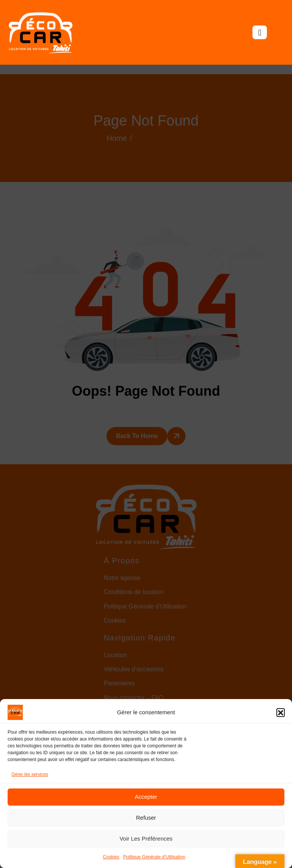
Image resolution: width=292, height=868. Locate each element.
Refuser (146, 818)
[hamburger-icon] (260, 32)
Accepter (146, 797)
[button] (281, 712)
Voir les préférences (146, 839)
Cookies (111, 857)
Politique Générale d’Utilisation (154, 857)
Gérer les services (30, 774)
